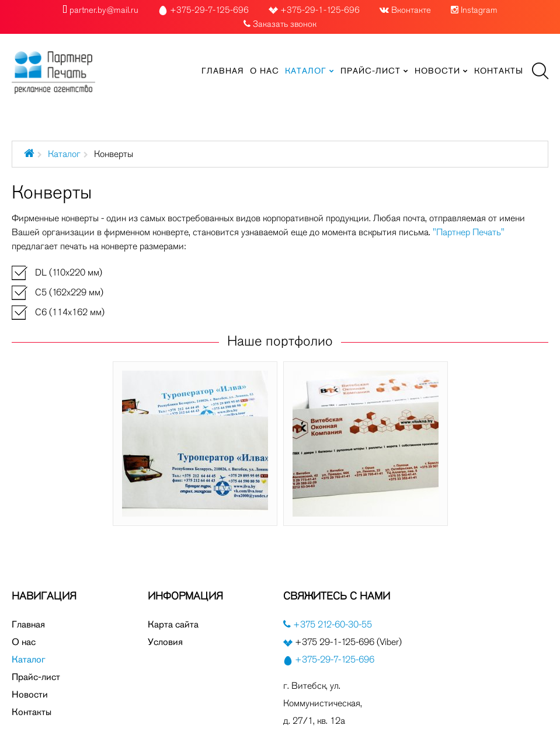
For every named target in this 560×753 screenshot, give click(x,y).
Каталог (64, 154)
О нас (24, 642)
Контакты (32, 712)
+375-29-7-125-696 (335, 659)
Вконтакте (411, 10)
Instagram (479, 10)
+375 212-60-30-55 (331, 624)
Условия (165, 642)
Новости (30, 694)
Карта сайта (173, 624)
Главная (28, 624)
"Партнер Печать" (469, 232)
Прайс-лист (36, 677)
